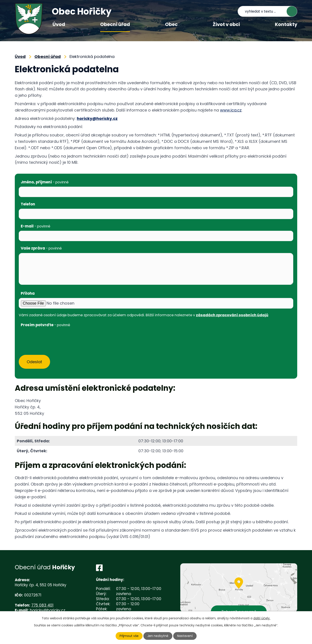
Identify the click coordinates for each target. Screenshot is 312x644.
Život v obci (226, 24)
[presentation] (52, 338)
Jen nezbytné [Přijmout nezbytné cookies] (158, 636)
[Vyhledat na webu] (267, 11)
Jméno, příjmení (45, 182)
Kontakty (286, 24)
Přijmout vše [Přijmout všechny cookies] (129, 636)
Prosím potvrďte (45, 325)
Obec (171, 24)
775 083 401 (42, 605)
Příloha (28, 293)
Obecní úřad (115, 24)
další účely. (262, 618)
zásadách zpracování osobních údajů (232, 315)
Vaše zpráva (41, 248)
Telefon (28, 204)
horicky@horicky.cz (97, 118)
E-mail (36, 226)
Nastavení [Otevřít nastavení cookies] (185, 636)
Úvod (59, 24)
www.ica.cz (231, 110)
